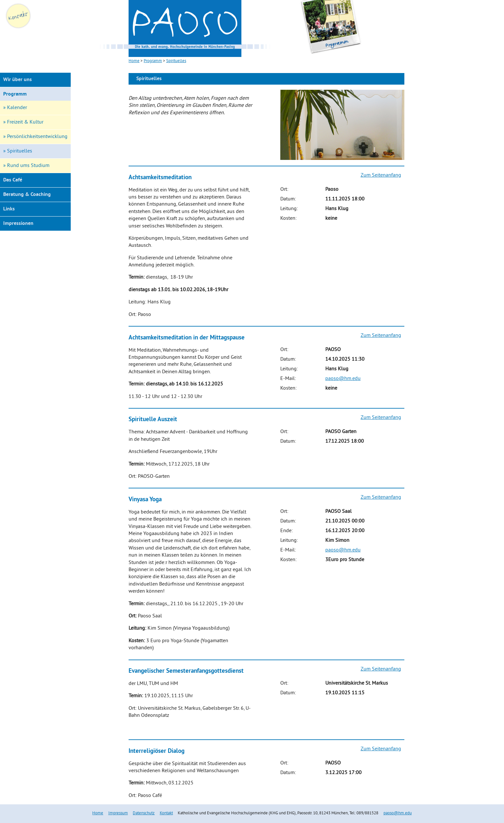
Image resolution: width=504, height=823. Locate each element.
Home (98, 813)
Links (9, 209)
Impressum (118, 813)
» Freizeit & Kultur (23, 122)
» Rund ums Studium (26, 166)
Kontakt (166, 813)
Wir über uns (18, 80)
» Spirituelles (18, 151)
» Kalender (15, 108)
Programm (15, 94)
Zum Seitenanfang (381, 175)
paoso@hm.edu (343, 379)
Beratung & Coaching (27, 195)
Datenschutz (144, 813)
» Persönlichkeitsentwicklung (35, 137)
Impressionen (18, 224)
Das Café (13, 180)
